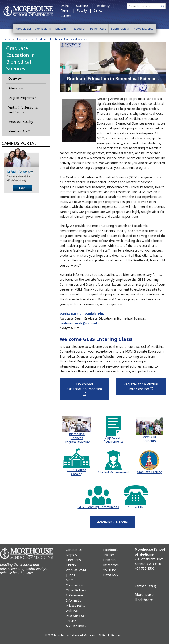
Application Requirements (113, 439)
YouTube (110, 570)
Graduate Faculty (149, 472)
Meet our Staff (19, 131)
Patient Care (98, 29)
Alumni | (68, 10)
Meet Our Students (149, 439)
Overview (15, 78)
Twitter (109, 555)
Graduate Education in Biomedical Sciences (20, 58)
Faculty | (84, 10)
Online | (67, 6)
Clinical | (101, 10)
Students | (85, 6)
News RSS (110, 575)
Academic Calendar (113, 522)
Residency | (105, 6)
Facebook (110, 550)
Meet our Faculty (21, 122)
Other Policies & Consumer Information (76, 595)
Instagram (111, 565)
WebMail (72, 611)
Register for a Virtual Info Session (144, 388)
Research (79, 29)
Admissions (43, 29)
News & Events (143, 29)
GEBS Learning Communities (98, 507)
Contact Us (136, 507)
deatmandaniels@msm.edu (79, 323)
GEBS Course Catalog (77, 472)
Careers (66, 16)
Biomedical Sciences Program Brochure (77, 438)
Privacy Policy (76, 606)
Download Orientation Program (85, 389)
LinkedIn (109, 560)
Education (62, 29)
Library (71, 565)
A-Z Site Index (76, 626)
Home (7, 39)
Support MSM (120, 29)
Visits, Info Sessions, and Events (23, 110)
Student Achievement (113, 472)
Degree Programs (22, 98)
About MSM (23, 29)
